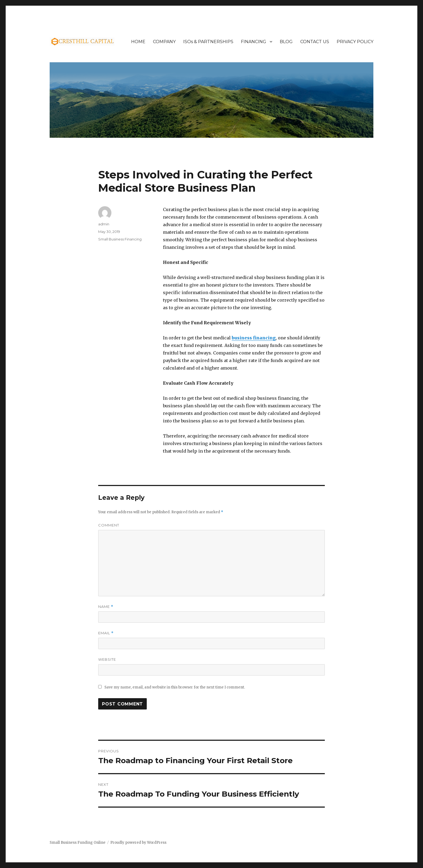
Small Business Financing (120, 239)
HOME (138, 42)
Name (106, 607)
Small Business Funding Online (78, 843)
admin (104, 224)
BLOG (286, 42)
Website (107, 659)
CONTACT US (315, 42)
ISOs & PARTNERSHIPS (208, 42)
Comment (109, 525)
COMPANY (164, 42)
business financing (254, 338)
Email (106, 633)
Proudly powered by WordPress (138, 843)
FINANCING (254, 42)
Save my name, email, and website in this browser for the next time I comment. (175, 687)
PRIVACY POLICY (355, 42)
